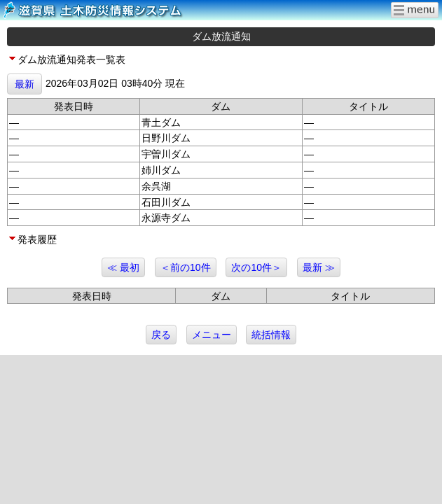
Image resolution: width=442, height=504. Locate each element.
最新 (25, 84)
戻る (161, 335)
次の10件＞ (256, 267)
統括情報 (271, 335)
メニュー (212, 335)
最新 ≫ (319, 267)
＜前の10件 (186, 267)
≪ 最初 (123, 267)
